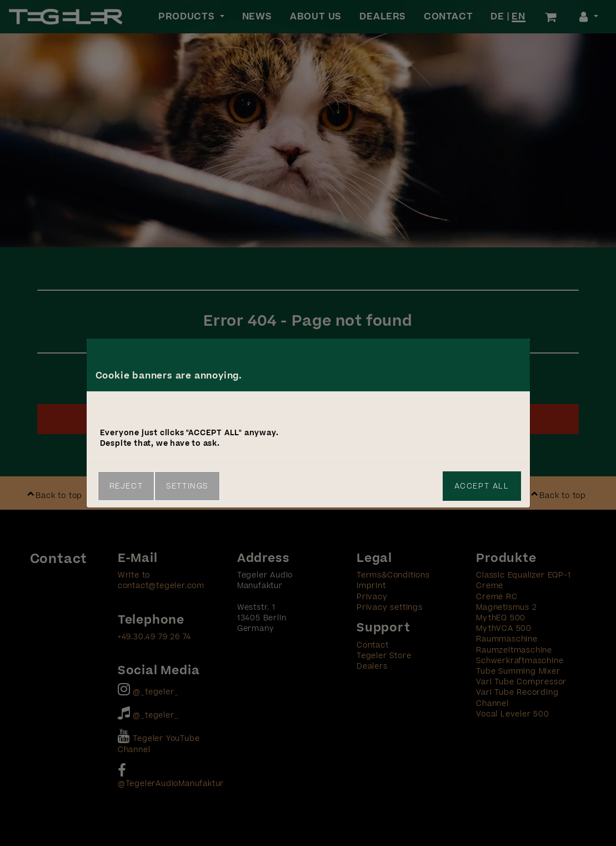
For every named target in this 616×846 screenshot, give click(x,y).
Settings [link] (187, 486)
